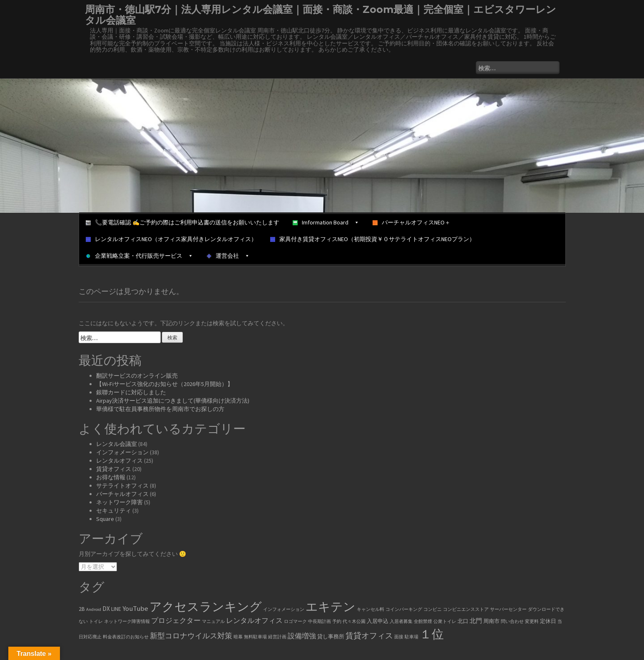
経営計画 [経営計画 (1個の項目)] (277, 637)
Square (105, 519)
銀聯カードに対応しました (131, 392)
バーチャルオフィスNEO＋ (412, 222)
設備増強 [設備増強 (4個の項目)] (302, 636)
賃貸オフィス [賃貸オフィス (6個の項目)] (369, 635)
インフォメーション (122, 452)
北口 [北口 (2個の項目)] (463, 621)
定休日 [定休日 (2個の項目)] (548, 621)
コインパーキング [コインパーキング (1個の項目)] (404, 609)
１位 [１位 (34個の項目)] (432, 634)
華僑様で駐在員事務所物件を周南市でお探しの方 (160, 409)
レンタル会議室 (117, 444)
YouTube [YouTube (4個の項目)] (135, 609)
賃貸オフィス (114, 469)
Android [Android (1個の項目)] (94, 609)
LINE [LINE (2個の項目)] (116, 609)
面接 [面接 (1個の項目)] (399, 637)
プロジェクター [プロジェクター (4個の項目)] (176, 621)
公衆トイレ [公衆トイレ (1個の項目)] (445, 621)
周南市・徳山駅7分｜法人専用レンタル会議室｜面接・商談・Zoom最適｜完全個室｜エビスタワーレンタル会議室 (321, 15)
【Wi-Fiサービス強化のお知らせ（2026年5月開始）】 (165, 384)
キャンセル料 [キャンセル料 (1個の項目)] (370, 609)
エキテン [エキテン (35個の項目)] (331, 606)
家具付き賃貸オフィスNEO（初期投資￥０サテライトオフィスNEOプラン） (373, 239)
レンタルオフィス (119, 461)
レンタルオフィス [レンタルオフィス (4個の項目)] (254, 621)
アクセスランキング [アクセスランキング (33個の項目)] (206, 607)
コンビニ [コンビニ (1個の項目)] (433, 609)
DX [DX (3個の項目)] (106, 609)
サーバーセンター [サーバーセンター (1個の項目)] (508, 609)
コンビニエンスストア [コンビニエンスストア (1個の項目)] (466, 609)
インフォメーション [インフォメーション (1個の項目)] (284, 609)
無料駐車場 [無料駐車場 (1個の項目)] (255, 637)
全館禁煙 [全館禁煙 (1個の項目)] (423, 621)
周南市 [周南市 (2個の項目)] (491, 621)
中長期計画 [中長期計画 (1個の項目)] (320, 621)
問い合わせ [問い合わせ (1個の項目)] (512, 621)
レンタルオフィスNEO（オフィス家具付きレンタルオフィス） (171, 239)
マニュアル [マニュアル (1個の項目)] (213, 621)
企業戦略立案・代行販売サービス (139, 256)
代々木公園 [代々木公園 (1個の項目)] (354, 621)
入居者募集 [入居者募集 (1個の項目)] (401, 621)
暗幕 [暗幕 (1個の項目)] (238, 637)
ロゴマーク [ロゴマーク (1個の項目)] (295, 621)
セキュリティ (114, 511)
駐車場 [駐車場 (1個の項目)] (412, 637)
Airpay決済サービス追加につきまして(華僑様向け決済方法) (173, 401)
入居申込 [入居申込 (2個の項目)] (378, 621)
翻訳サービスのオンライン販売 (137, 376)
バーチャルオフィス (122, 494)
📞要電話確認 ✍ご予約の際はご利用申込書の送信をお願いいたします (183, 222)
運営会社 (228, 256)
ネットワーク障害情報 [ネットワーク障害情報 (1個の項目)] (127, 621)
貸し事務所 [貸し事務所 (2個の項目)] (331, 636)
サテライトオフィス (122, 486)
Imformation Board (326, 222)
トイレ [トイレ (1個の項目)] (96, 621)
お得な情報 (111, 477)
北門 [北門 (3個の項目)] (476, 621)
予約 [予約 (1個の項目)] (337, 621)
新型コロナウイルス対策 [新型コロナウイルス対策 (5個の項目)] (191, 636)
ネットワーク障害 (119, 502)
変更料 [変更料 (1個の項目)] (532, 621)
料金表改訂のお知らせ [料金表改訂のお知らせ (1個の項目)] (126, 637)
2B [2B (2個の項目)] (82, 609)
